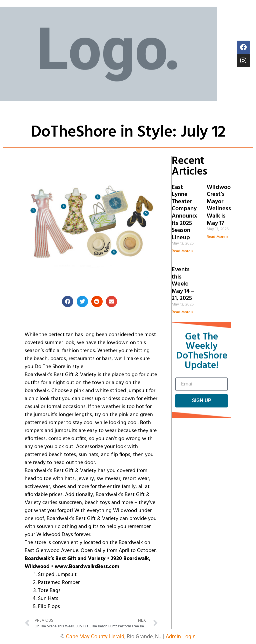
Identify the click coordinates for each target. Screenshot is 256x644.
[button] (68, 302)
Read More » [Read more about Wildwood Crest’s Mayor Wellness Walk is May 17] (217, 237)
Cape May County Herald (95, 637)
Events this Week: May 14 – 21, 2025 (183, 284)
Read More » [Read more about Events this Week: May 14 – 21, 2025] (182, 312)
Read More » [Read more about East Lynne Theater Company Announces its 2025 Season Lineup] (182, 251)
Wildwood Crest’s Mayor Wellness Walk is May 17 (220, 205)
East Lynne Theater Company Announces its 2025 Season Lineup (186, 213)
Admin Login (181, 637)
